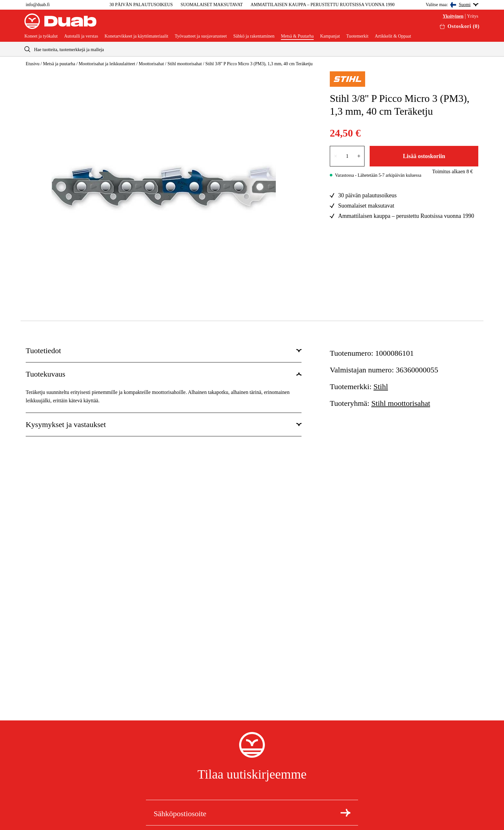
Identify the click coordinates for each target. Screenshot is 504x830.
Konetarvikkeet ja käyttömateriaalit (136, 36)
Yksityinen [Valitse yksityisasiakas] (453, 16)
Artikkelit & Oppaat (393, 36)
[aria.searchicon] (27, 49)
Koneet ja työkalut (41, 36)
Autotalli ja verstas (81, 36)
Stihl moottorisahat (185, 64)
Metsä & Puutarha (297, 36)
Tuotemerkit (357, 36)
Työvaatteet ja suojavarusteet (201, 36)
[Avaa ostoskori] (460, 26)
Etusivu (33, 64)
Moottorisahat (151, 64)
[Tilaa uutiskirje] (345, 813)
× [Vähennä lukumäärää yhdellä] (336, 156)
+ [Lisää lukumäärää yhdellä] (359, 156)
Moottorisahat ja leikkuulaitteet (107, 64)
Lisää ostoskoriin (424, 156)
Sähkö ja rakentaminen (254, 36)
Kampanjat (330, 36)
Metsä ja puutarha (59, 64)
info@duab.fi (38, 5)
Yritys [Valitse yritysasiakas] (473, 16)
